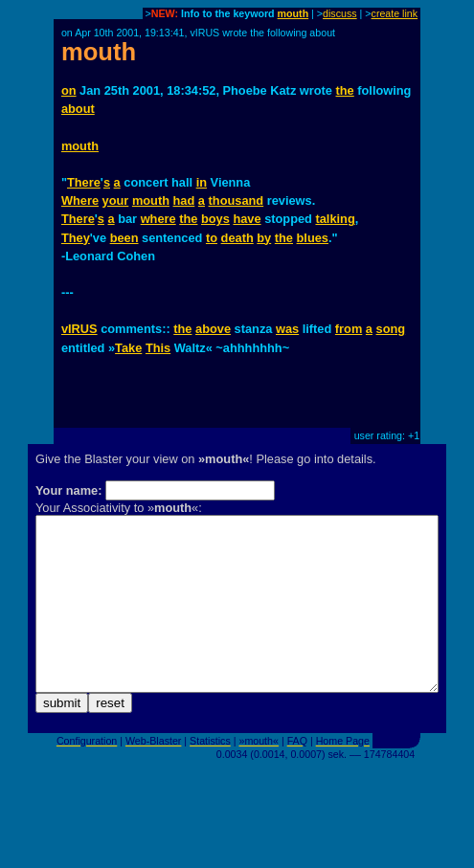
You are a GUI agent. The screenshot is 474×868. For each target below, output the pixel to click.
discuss (340, 13)
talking (335, 219)
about (78, 109)
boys (215, 219)
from (349, 329)
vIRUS (79, 329)
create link (395, 13)
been (124, 238)
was (287, 329)
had (184, 200)
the (345, 90)
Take (128, 348)
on (69, 90)
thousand (237, 200)
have (247, 219)
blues (313, 238)
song (391, 329)
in (202, 182)
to (212, 238)
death (237, 238)
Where (80, 200)
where (158, 219)
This (158, 348)
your (116, 200)
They (76, 238)
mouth (293, 13)
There (84, 182)
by (264, 238)
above (213, 329)
